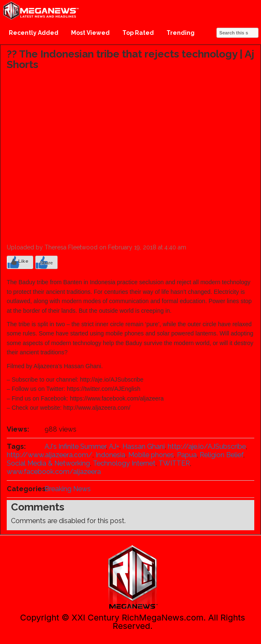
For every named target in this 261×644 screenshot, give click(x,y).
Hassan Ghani (144, 446)
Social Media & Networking (48, 463)
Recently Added (34, 33)
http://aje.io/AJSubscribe (207, 446)
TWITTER (174, 463)
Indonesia (110, 455)
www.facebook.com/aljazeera (54, 472)
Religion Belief (221, 455)
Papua (187, 455)
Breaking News (68, 489)
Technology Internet (124, 463)
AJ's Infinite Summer (75, 446)
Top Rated (138, 33)
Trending (181, 33)
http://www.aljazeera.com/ (50, 455)
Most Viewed (90, 33)
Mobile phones (151, 455)
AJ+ (114, 446)
